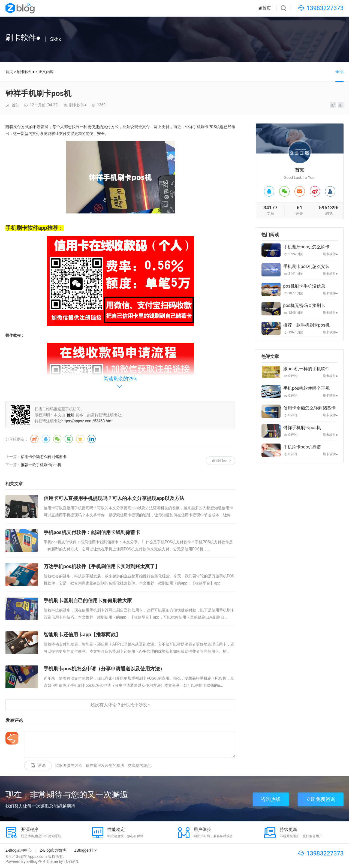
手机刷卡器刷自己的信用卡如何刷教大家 (88, 600)
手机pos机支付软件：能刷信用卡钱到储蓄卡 (92, 532)
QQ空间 (80, 439)
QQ (46, 439)
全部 (339, 72)
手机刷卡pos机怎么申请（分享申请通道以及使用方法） (104, 669)
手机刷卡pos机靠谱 (302, 447)
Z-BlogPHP (35, 861)
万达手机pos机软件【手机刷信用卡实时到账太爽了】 (102, 566)
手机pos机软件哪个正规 (306, 388)
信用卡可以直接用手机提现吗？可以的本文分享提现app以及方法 (114, 498)
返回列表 (219, 460)
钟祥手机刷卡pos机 (302, 428)
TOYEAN (71, 861)
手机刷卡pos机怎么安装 (306, 266)
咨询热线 (271, 799)
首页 (265, 8)
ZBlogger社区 (86, 850)
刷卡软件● (26, 72)
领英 (92, 439)
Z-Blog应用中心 (19, 850)
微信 (57, 439)
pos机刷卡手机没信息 (304, 286)
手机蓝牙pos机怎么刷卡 (306, 247)
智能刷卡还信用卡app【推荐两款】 (82, 635)
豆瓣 (69, 439)
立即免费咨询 (321, 799)
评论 (41, 765)
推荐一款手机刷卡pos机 (41, 465)
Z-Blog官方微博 (53, 850)
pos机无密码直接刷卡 (304, 305)
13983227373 (325, 8)
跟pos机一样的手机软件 (306, 369)
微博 (34, 439)
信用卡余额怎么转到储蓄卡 (44, 457)
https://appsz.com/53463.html (87, 421)
